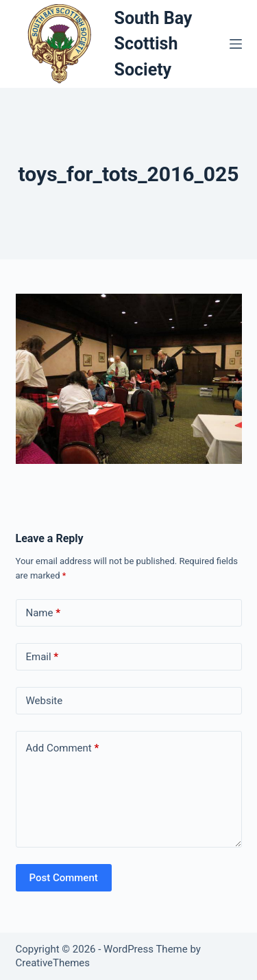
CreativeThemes (53, 963)
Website (45, 701)
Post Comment (64, 878)
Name (44, 613)
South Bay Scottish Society (154, 44)
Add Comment (63, 748)
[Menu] (236, 44)
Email (42, 657)
